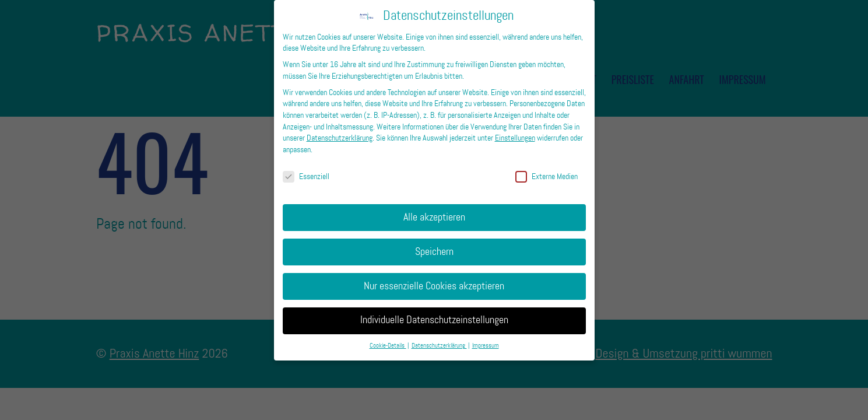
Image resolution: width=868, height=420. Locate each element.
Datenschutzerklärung (340, 129)
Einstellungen (515, 129)
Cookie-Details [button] (388, 337)
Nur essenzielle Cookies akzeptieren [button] (434, 277)
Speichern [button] (434, 243)
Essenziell (306, 168)
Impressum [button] (486, 337)
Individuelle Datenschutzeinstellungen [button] (434, 311)
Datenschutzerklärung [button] (439, 337)
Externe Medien (547, 168)
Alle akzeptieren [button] (434, 208)
